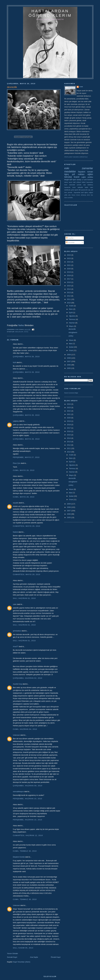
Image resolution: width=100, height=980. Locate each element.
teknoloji (68, 177)
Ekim (71, 309)
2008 (69, 358)
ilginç (67, 174)
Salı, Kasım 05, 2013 (23, 948)
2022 (69, 262)
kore (66, 185)
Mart (71, 344)
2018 (69, 275)
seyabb (16, 503)
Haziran (72, 323)
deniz (66, 182)
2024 (69, 255)
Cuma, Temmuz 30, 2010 (25, 851)
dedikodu (67, 190)
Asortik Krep (18, 684)
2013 (69, 292)
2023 (69, 258)
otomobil (72, 185)
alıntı (88, 195)
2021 (69, 265)
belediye (90, 180)
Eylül (71, 313)
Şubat (71, 347)
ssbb (81, 87)
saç (89, 190)
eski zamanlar (79, 168)
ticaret (77, 177)
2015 (69, 286)
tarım (71, 182)
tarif (71, 180)
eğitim (90, 174)
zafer (15, 604)
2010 (69, 303)
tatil (74, 182)
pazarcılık (84, 190)
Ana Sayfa (34, 957)
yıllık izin (67, 195)
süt (92, 190)
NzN (15, 362)
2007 (69, 361)
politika (90, 177)
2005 (69, 368)
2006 (69, 365)
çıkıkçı (71, 336)
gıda (72, 190)
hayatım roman (85, 172)
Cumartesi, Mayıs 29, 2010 (27, 526)
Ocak (71, 350)
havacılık (67, 187)
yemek (79, 185)
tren (66, 192)
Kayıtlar (70, 238)
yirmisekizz (17, 631)
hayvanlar (90, 182)
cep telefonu (88, 185)
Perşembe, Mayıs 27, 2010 (26, 457)
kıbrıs (66, 198)
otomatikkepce (18, 792)
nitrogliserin (73, 332)
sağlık (84, 177)
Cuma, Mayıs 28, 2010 (24, 470)
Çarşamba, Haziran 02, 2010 (28, 678)
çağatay (16, 421)
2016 (69, 282)
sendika (70, 198)
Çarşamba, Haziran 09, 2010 (28, 786)
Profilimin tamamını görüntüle (76, 157)
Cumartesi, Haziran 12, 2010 (28, 835)
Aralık (71, 306)
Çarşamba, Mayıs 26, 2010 (26, 357)
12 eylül (84, 180)
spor (74, 180)
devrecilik (72, 329)
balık (87, 187)
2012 (69, 296)
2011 (69, 299)
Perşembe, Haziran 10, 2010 (28, 799)
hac (92, 195)
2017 (69, 279)
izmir (74, 187)
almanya (84, 195)
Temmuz (72, 319)
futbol (84, 182)
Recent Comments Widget (71, 393)
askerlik (80, 187)
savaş (26, 332)
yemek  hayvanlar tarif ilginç (78, 192)
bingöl (67, 180)
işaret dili (78, 190)
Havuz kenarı (76, 195)
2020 (69, 269)
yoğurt (91, 192)
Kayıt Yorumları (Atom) (22, 962)
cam (92, 187)
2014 (69, 289)
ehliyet (79, 182)
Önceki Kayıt (56, 957)
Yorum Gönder (12, 953)
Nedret (15, 532)
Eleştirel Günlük (19, 857)
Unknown (16, 735)
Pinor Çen (17, 463)
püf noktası (78, 174)
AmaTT (16, 646)
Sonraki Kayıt (12, 957)
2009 (69, 355)
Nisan (71, 340)
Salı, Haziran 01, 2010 (24, 598)
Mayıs (71, 326)
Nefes (21, 325)
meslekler (19, 332)
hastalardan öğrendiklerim (50, 13)
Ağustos (72, 316)
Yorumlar (70, 242)
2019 (69, 272)
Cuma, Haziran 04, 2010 (25, 729)
